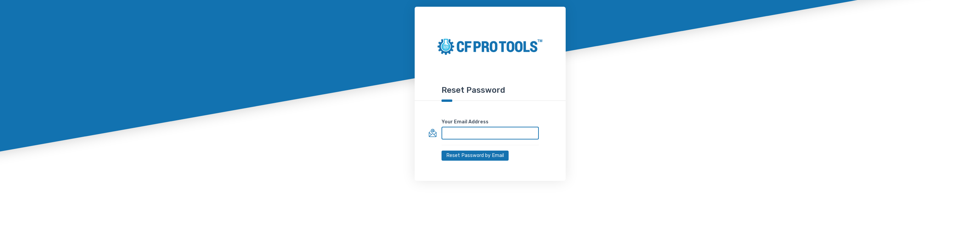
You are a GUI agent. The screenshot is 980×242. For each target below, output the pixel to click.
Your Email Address (465, 122)
